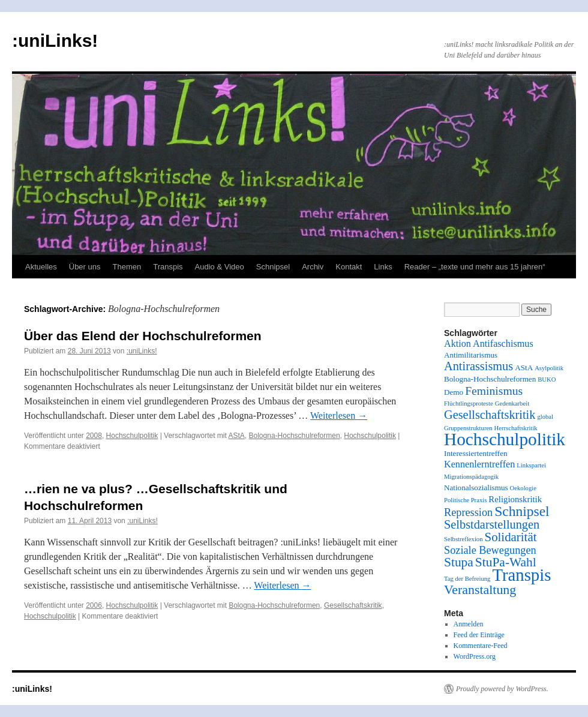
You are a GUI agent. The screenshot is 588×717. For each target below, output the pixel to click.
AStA (236, 436)
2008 (94, 436)
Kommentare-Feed (481, 646)
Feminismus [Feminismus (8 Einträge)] (494, 391)
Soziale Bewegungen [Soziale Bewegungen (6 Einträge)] (490, 550)
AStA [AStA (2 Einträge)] (524, 367)
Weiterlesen (339, 415)
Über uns (85, 267)
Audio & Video (220, 267)
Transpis (168, 267)
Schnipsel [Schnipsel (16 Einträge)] (522, 511)
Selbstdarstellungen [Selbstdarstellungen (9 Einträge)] (492, 524)
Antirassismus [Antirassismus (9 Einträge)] (478, 366)
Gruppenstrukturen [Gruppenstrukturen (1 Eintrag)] (468, 428)
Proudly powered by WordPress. (502, 689)
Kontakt (349, 267)
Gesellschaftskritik (353, 605)
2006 (94, 605)
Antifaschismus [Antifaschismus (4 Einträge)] (503, 344)
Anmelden (469, 624)
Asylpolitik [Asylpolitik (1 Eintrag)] (549, 368)
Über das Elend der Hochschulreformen (143, 336)
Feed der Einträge (479, 635)
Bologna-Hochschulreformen (295, 436)
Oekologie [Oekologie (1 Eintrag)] (523, 488)
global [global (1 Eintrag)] (545, 417)
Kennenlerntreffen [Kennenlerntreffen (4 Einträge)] (479, 464)
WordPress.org (475, 656)
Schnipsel (273, 267)
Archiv (313, 267)
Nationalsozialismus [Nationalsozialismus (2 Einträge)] (476, 487)
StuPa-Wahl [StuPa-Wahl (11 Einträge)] (506, 562)
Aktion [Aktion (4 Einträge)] (457, 344)
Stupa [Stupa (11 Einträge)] (459, 562)
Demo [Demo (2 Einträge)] (454, 392)
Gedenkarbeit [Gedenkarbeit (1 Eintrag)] (512, 403)
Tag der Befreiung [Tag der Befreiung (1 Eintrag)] (467, 579)
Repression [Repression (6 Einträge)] (468, 512)
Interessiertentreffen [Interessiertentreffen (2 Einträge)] (476, 453)
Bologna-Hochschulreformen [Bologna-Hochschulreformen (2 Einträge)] (490, 379)
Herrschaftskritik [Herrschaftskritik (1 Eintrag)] (516, 428)
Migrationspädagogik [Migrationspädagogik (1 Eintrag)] (471, 477)
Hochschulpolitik (132, 436)
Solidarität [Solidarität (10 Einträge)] (511, 537)
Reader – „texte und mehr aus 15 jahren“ (475, 267)
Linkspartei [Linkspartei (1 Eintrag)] (531, 465)
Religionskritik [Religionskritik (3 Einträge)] (515, 499)
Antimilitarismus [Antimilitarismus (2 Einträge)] (471, 355)
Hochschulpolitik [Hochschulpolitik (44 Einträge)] (505, 439)
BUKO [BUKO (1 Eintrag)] (547, 379)
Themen (127, 267)
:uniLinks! (55, 40)
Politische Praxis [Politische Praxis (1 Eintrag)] (465, 500)
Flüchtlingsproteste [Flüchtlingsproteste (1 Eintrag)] (469, 403)
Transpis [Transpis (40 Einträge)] (521, 575)
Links (383, 267)
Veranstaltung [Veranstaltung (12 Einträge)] (480, 590)
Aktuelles (41, 267)
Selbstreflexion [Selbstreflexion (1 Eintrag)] (463, 539)
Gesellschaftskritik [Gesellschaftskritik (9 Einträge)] (490, 415)
